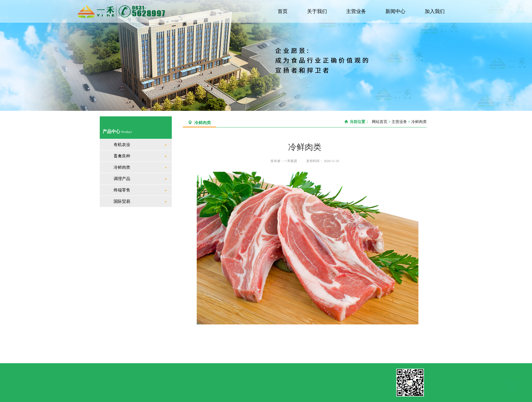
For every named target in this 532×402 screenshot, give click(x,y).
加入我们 (435, 11)
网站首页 (379, 122)
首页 (284, 11)
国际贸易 (122, 201)
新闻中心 (396, 11)
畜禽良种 (122, 156)
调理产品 (122, 179)
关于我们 (318, 11)
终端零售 (122, 190)
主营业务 (357, 11)
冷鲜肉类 (122, 167)
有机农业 (122, 145)
